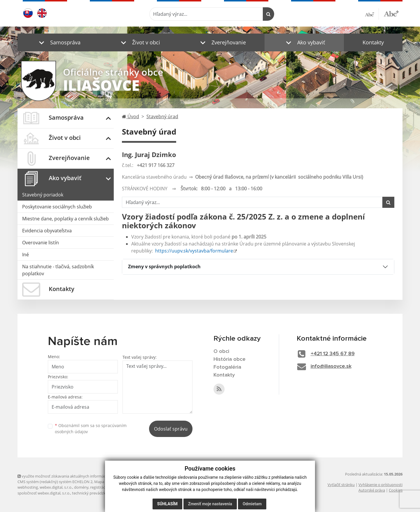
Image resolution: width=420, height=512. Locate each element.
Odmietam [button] (252, 504)
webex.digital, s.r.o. (56, 487)
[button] (58, 42)
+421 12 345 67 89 (333, 354)
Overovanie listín (41, 243)
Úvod (131, 116)
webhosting (28, 487)
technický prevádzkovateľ (94, 493)
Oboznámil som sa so (91, 429)
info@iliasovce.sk (331, 366)
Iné (26, 255)
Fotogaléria (227, 367)
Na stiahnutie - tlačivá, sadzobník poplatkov (58, 270)
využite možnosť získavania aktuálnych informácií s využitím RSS (75, 476)
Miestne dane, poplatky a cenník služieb (65, 219)
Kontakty (373, 42)
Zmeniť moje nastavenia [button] (210, 504)
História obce (230, 359)
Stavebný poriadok (43, 195)
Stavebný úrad (162, 116)
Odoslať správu (171, 429)
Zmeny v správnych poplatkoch (164, 267)
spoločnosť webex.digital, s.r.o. (44, 493)
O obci (221, 351)
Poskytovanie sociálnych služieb (57, 207)
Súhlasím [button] (167, 504)
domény (81, 487)
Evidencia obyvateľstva (47, 231)
